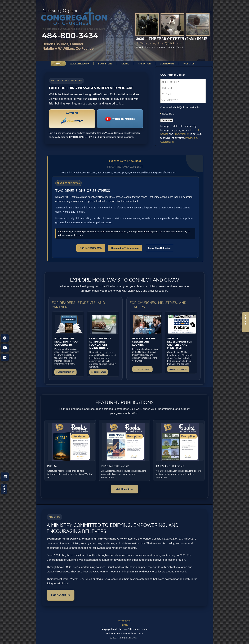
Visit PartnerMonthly (91, 248)
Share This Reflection (160, 248)
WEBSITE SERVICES (178, 369)
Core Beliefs (125, 621)
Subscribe (167, 120)
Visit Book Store (124, 489)
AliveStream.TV (79, 64)
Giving (245, 322)
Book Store (105, 64)
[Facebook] (5, 338)
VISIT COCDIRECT (142, 369)
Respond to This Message (125, 248)
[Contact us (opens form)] (5, 477)
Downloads (167, 64)
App (4, 489)
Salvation (144, 64)
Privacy (124, 625)
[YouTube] (5, 348)
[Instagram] (5, 357)
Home (58, 64)
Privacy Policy (181, 134)
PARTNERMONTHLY (65, 372)
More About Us (61, 595)
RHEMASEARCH (99, 372)
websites (189, 64)
